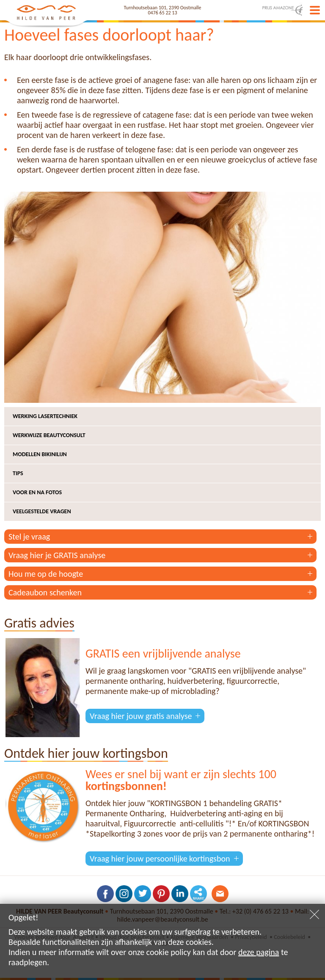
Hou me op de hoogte (46, 574)
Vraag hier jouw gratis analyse (141, 716)
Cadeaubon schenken (45, 592)
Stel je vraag (29, 537)
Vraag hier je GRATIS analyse (57, 555)
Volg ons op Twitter (143, 894)
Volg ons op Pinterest (161, 894)
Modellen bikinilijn (40, 454)
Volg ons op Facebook (105, 894)
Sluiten (314, 914)
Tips (18, 473)
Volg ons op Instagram (124, 894)
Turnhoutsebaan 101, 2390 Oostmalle (163, 8)
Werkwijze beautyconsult (49, 435)
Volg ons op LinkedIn (180, 894)
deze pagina (259, 952)
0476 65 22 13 (163, 13)
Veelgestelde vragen (42, 511)
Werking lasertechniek (45, 416)
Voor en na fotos (37, 492)
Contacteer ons (220, 894)
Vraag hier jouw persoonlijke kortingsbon (160, 859)
